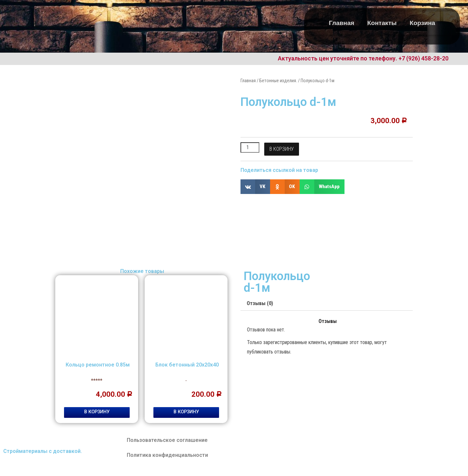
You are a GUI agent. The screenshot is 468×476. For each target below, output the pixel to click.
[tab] (260, 304)
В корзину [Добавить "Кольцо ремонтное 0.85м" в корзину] (97, 412)
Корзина (423, 23)
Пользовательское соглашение (167, 440)
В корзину (282, 149)
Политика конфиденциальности (167, 455)
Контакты (382, 23)
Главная (342, 23)
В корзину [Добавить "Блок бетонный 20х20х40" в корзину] (186, 412)
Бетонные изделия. (278, 81)
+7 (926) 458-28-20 (423, 58)
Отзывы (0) (260, 303)
